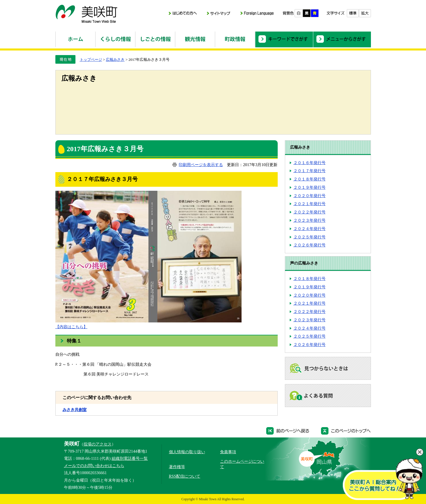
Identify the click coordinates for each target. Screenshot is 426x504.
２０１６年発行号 (310, 163)
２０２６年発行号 (310, 245)
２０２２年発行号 (310, 212)
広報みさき (115, 60)
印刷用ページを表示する (201, 165)
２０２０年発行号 (310, 196)
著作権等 (177, 467)
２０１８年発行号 (310, 179)
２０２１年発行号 (310, 204)
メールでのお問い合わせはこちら (94, 466)
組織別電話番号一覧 (130, 458)
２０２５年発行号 (310, 237)
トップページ (91, 60)
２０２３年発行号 (310, 220)
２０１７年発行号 (310, 171)
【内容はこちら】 (71, 327)
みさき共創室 (75, 410)
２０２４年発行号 (310, 229)
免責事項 (228, 452)
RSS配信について (185, 476)
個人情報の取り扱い (187, 452)
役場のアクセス (98, 444)
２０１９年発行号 (310, 187)
